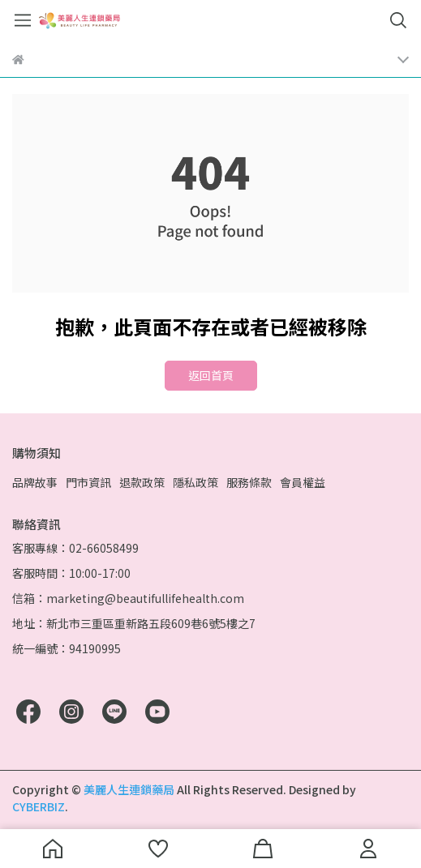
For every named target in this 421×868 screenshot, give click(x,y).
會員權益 (303, 482)
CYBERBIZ (39, 806)
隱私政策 (195, 482)
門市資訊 (88, 482)
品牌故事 (35, 482)
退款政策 (142, 482)
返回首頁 (211, 375)
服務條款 (249, 482)
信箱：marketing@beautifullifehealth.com (128, 598)
